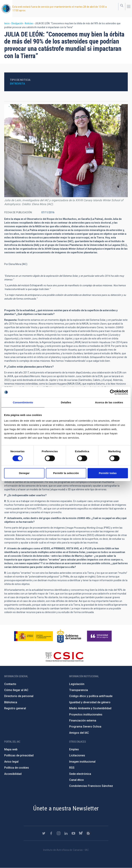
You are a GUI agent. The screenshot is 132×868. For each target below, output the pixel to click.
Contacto (10, 684)
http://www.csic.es (64, 657)
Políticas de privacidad (19, 755)
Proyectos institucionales (86, 715)
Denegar (24, 473)
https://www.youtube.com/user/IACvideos (73, 833)
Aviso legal (11, 762)
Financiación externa (83, 721)
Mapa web (11, 749)
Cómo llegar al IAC (16, 690)
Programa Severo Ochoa (85, 727)
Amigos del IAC (79, 733)
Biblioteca (11, 702)
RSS (72, 768)
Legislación (77, 684)
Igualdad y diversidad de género (90, 702)
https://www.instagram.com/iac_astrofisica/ (59, 833)
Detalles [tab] (66, 402)
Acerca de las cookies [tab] (109, 402)
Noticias (29, 23)
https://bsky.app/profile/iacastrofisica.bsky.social (81, 833)
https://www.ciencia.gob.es (34, 636)
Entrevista (17, 84)
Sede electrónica (80, 774)
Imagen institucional (82, 762)
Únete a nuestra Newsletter (66, 808)
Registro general (15, 708)
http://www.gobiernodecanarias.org (69, 636)
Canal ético (76, 780)
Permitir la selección (66, 473)
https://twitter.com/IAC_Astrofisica (44, 833)
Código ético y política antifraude (91, 696)
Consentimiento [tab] (23, 402)
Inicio (7, 23)
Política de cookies (17, 768)
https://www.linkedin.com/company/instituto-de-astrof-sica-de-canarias (66, 833)
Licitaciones (77, 755)
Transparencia (79, 690)
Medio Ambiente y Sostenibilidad (90, 708)
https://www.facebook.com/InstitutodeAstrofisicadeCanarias (51, 833)
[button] (66, 151)
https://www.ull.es (100, 636)
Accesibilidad (13, 774)
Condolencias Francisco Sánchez (91, 786)
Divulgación (17, 23)
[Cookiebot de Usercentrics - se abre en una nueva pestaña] (113, 392)
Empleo (74, 749)
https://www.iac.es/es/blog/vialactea (88, 833)
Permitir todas (108, 473)
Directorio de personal (19, 696)
